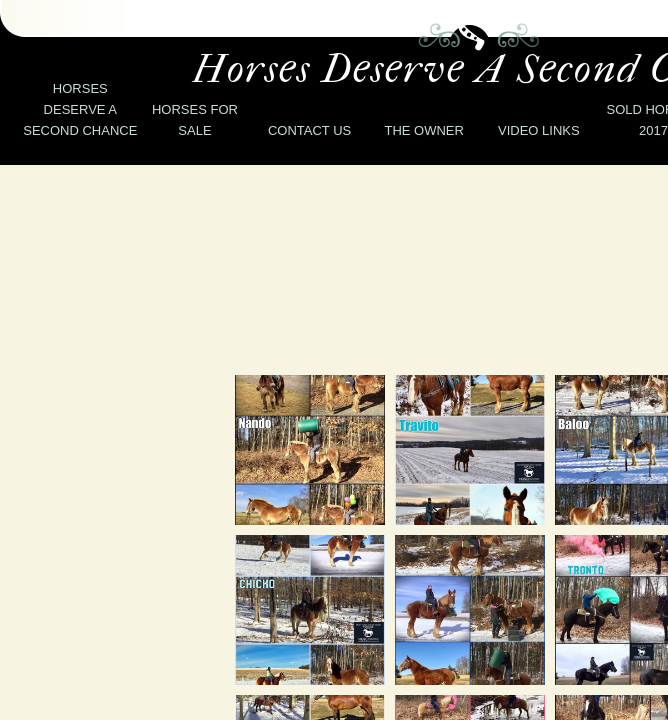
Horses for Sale (195, 120)
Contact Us (309, 130)
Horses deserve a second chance (80, 109)
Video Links (539, 130)
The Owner (423, 130)
